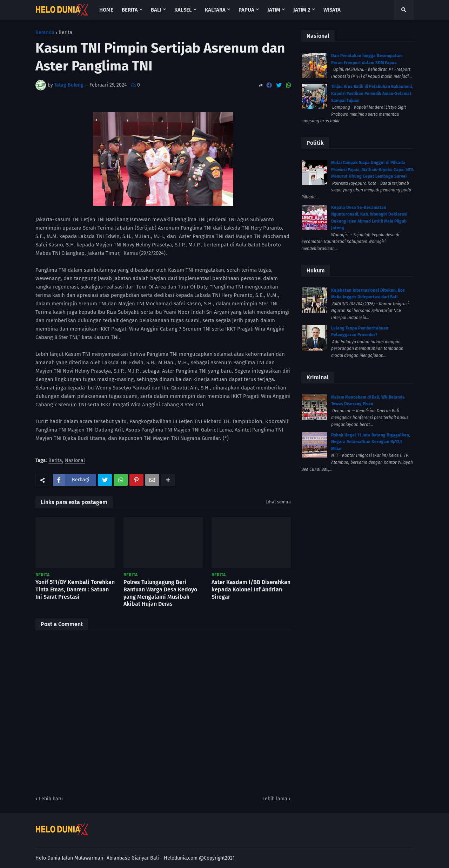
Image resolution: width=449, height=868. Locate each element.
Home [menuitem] (106, 10)
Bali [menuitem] (156, 10)
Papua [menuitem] (246, 10)
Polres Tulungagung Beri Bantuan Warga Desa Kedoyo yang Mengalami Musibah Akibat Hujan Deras (160, 593)
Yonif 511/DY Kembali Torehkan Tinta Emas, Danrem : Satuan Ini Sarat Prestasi (75, 589)
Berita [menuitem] (130, 10)
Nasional (75, 461)
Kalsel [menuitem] (183, 10)
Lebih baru (51, 799)
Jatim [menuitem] (274, 10)
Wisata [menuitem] (332, 10)
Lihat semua (278, 502)
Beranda (45, 33)
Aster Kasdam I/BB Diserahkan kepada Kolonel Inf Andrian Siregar (251, 589)
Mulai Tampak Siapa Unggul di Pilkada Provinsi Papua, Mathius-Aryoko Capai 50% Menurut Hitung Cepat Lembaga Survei (372, 169)
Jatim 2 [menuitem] (302, 10)
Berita (65, 33)
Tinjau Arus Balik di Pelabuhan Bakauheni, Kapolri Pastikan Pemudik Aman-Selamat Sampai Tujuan (372, 93)
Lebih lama (275, 799)
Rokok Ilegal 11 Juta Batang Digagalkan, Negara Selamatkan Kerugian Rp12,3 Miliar (371, 442)
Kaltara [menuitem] (215, 10)
